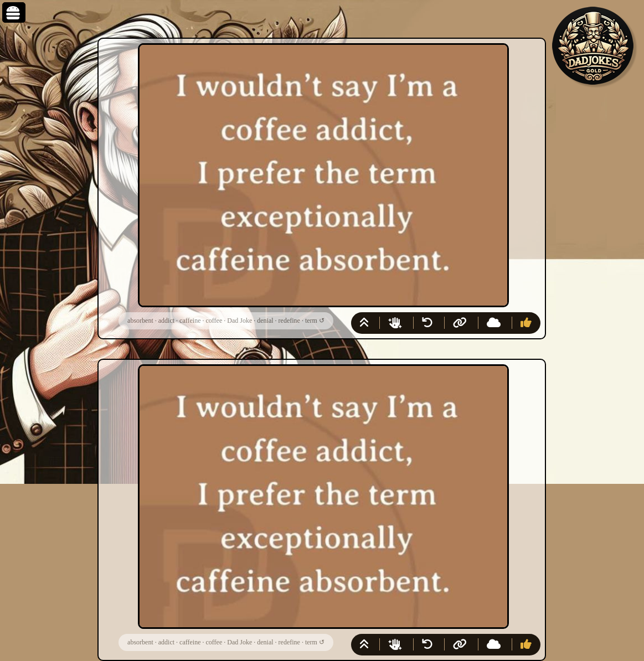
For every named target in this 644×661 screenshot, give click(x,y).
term (311, 321)
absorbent (140, 321)
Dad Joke (239, 321)
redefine (289, 321)
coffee (214, 321)
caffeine (190, 321)
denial (265, 321)
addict (166, 321)
